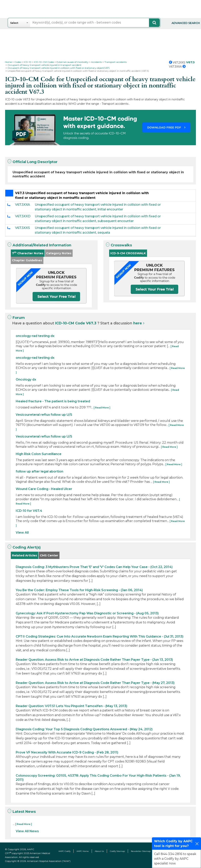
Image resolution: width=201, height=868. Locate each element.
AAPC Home (83, 851)
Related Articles (25, 555)
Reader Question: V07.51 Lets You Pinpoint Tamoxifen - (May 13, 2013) (71, 706)
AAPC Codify (64, 851)
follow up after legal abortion (39, 471)
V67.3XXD (23, 216)
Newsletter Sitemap (141, 851)
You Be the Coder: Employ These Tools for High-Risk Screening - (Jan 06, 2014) (79, 590)
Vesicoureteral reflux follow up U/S (44, 415)
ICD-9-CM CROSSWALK (128, 253)
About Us (99, 851)
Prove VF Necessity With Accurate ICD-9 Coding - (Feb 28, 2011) (67, 752)
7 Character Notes (28, 253)
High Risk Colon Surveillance (39, 454)
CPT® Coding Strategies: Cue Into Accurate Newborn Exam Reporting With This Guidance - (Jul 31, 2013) (100, 636)
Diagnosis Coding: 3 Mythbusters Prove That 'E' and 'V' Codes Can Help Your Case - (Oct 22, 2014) (94, 567)
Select (14, 23)
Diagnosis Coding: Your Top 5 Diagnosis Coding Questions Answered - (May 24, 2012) (84, 729)
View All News (27, 831)
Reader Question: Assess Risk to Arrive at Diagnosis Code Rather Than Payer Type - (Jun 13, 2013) (94, 660)
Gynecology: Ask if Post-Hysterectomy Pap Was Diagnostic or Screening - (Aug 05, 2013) (87, 613)
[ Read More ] (102, 408)
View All (22, 533)
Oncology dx (26, 379)
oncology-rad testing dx (35, 336)
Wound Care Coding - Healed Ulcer (44, 489)
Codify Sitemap (117, 851)
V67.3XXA (23, 205)
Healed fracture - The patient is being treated (53, 401)
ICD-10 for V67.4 (29, 511)
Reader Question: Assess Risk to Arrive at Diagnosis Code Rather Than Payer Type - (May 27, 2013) (95, 683)
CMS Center (49, 555)
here (138, 323)
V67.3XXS (22, 228)
